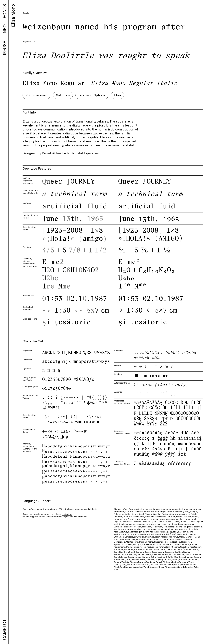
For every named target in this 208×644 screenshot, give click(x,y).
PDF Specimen (36, 68)
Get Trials (63, 68)
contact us (67, 487)
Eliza (117, 68)
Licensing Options (92, 68)
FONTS (5, 11)
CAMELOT (4, 630)
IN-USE (5, 48)
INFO (5, 29)
